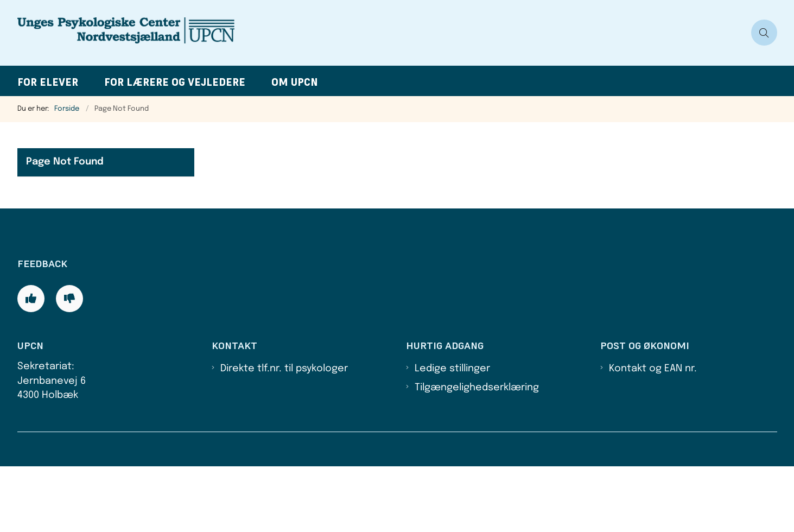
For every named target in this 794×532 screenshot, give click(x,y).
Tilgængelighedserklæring (477, 453)
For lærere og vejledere (175, 82)
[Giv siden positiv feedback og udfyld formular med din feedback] (31, 364)
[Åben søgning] (764, 33)
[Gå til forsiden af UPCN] (381, 33)
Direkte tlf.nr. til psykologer (284, 434)
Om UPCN (295, 82)
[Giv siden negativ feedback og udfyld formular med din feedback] (69, 364)
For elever (48, 82)
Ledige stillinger (452, 434)
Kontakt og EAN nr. (653, 434)
